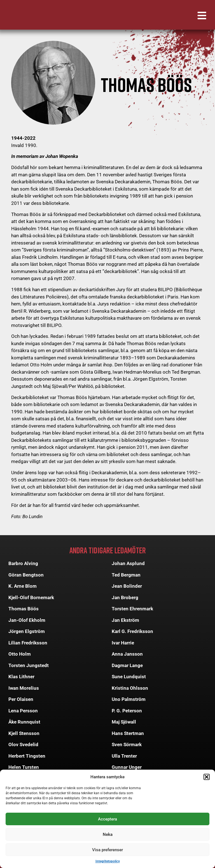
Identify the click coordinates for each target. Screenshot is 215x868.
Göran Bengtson (26, 575)
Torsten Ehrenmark (132, 609)
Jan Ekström (125, 620)
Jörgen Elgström (27, 631)
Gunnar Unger (127, 767)
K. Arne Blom (23, 586)
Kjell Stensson (24, 733)
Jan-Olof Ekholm (27, 620)
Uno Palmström (129, 699)
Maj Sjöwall (124, 722)
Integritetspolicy (108, 861)
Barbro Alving (23, 563)
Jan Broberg (125, 597)
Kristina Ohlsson (130, 688)
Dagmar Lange (127, 665)
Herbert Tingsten (27, 756)
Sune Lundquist (129, 677)
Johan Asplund (128, 563)
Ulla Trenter (124, 756)
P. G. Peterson (127, 711)
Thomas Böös (24, 609)
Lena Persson (23, 711)
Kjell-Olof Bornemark (31, 597)
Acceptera (107, 819)
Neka (108, 834)
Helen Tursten (24, 767)
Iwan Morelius (24, 688)
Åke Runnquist (24, 722)
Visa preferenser (107, 850)
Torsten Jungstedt (29, 665)
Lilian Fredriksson (28, 643)
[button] (207, 777)
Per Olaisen (21, 699)
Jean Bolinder (127, 586)
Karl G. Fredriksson (132, 631)
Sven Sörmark (127, 744)
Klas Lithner (21, 677)
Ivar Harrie (123, 643)
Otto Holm (20, 654)
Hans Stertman (128, 733)
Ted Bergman (126, 575)
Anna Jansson (127, 654)
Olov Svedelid (23, 744)
